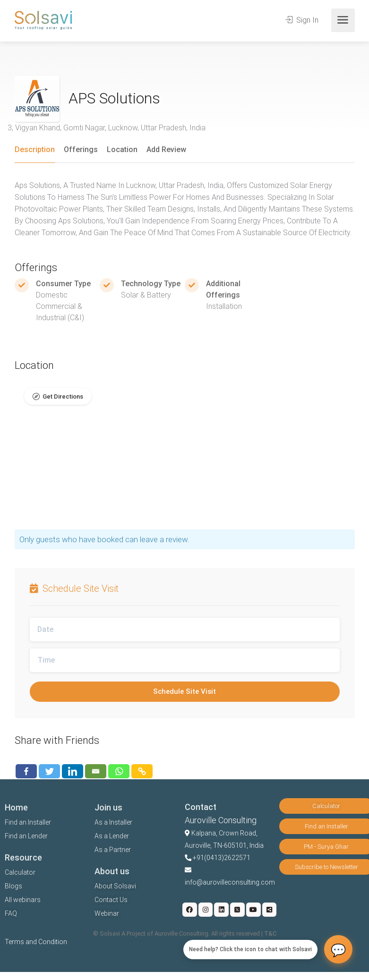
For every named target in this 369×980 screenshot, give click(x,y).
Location (122, 149)
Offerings (81, 149)
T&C (270, 933)
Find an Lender (26, 836)
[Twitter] (49, 771)
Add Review (166, 149)
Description (35, 149)
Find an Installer (28, 822)
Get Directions (63, 396)
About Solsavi (115, 886)
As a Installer (113, 822)
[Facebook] (26, 771)
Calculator (20, 872)
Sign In (302, 20)
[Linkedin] (73, 771)
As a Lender (112, 836)
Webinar (107, 913)
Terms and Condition (36, 942)
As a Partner (113, 850)
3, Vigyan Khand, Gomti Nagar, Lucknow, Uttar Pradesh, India (107, 128)
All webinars (23, 900)
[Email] (96, 771)
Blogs (13, 886)
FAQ (11, 913)
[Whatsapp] (119, 771)
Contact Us (111, 900)
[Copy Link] (142, 771)
